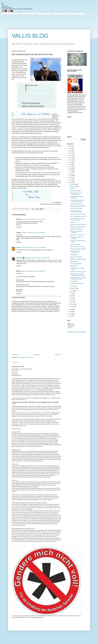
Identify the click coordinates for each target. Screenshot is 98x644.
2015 (70, 171)
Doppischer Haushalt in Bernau (78, 225)
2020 (70, 160)
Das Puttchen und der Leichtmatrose (76, 194)
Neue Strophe (74, 261)
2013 (70, 176)
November (73, 187)
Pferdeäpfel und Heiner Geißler (78, 272)
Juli (71, 293)
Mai (71, 298)
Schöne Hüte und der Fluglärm (78, 249)
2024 (70, 151)
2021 (70, 158)
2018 (70, 164)
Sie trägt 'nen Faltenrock (76, 229)
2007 (70, 314)
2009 (70, 309)
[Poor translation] (11, 11)
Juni (72, 295)
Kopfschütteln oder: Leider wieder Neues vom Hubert (77, 275)
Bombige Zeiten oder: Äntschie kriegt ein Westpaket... (78, 278)
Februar (72, 304)
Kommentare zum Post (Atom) (26, 358)
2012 (70, 178)
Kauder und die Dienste (76, 208)
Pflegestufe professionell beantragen (77, 332)
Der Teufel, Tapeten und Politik (78, 216)
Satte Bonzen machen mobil (77, 247)
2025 (70, 149)
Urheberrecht (32, 390)
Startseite (37, 355)
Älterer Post (58, 355)
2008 (70, 312)
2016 (70, 169)
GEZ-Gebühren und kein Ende (78, 214)
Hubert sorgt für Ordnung (76, 204)
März (72, 302)
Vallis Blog (19, 258)
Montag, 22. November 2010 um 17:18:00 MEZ (33, 271)
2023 (70, 153)
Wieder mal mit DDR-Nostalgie (78, 259)
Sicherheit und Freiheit (76, 257)
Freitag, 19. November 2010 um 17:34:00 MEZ (33, 248)
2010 (70, 182)
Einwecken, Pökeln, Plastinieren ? (75, 252)
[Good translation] (5, 11)
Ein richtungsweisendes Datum (78, 206)
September (73, 289)
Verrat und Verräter (75, 244)
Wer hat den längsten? (76, 264)
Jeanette (19, 248)
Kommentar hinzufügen (19, 298)
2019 (70, 162)
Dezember (73, 184)
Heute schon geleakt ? (76, 191)
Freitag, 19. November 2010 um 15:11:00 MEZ (33, 219)
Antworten (19, 227)
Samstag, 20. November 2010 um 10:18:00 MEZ (37, 258)
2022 (70, 155)
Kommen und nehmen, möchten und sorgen (76, 211)
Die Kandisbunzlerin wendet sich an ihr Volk (77, 219)
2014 (70, 173)
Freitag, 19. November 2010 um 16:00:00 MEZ (33, 233)
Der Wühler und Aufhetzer (77, 284)
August (72, 291)
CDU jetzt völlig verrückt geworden (76, 232)
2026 (70, 147)
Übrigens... (73, 222)
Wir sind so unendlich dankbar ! (78, 227)
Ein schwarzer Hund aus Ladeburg (76, 238)
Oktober (73, 286)
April (72, 300)
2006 (70, 316)
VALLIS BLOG (30, 36)
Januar (72, 307)
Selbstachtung (74, 281)
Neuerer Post (16, 355)
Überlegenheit (74, 255)
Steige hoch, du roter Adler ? (77, 235)
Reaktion (72, 188)
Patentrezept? (74, 266)
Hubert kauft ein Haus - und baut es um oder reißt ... (77, 201)
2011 (70, 180)
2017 (70, 167)
